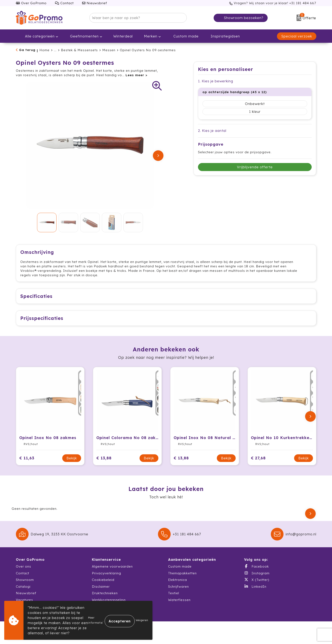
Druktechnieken (105, 598)
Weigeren (142, 620)
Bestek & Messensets (79, 50)
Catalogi (23, 591)
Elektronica (178, 584)
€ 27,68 (258, 462)
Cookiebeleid (103, 584)
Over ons (24, 571)
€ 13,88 (104, 462)
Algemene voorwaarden (112, 571)
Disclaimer (101, 591)
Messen (109, 50)
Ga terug (27, 50)
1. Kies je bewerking (216, 81)
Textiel (174, 598)
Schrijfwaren (178, 591)
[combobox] (133, 18)
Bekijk (72, 463)
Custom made (180, 571)
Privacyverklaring (107, 578)
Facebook (257, 571)
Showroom (25, 584)
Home (44, 50)
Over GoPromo (31, 3)
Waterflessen (179, 604)
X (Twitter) (257, 584)
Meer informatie (95, 620)
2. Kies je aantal (212, 131)
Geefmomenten (81, 36)
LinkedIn (255, 591)
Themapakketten (182, 578)
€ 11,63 (27, 462)
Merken (148, 36)
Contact (64, 3)
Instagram (257, 578)
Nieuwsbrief (95, 3)
